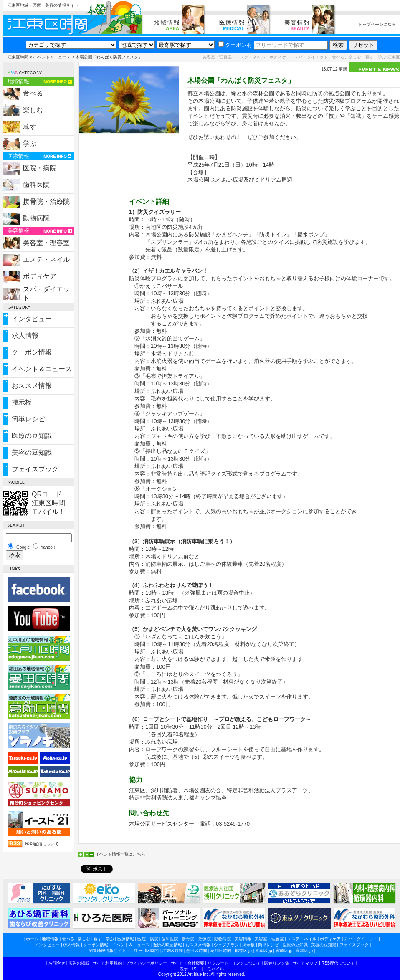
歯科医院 (36, 185)
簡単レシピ (28, 419)
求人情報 (25, 336)
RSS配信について (42, 844)
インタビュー (32, 319)
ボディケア (40, 276)
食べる (33, 93)
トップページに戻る (377, 24)
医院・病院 (40, 168)
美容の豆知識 (32, 452)
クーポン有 (235, 45)
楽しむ (33, 110)
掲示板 (22, 402)
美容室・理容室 (46, 243)
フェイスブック (35, 469)
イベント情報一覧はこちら (120, 854)
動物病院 (36, 218)
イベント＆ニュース (52, 57)
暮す (30, 127)
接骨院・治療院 (46, 201)
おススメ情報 (32, 386)
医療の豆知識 (32, 436)
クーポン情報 (32, 352)
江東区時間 (18, 57)
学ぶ (30, 143)
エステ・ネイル (46, 260)
